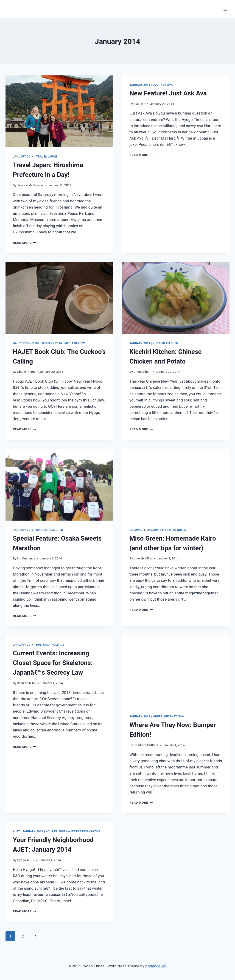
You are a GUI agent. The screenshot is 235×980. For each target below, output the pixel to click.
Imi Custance (26, 558)
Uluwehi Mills (143, 558)
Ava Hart (140, 104)
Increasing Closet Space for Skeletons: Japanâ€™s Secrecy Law (53, 663)
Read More (25, 243)
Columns (136, 530)
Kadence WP (156, 966)
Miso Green (178, 530)
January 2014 (23, 157)
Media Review (75, 343)
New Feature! (168, 93)
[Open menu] (225, 9)
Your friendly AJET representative (73, 831)
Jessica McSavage (30, 185)
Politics (42, 645)
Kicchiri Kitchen (165, 343)
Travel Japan (46, 157)
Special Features (49, 530)
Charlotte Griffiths (146, 745)
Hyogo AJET (26, 860)
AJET (16, 831)
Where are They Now (168, 716)
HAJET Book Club (26, 343)
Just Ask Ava (163, 85)
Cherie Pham (26, 372)
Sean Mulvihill (27, 683)
